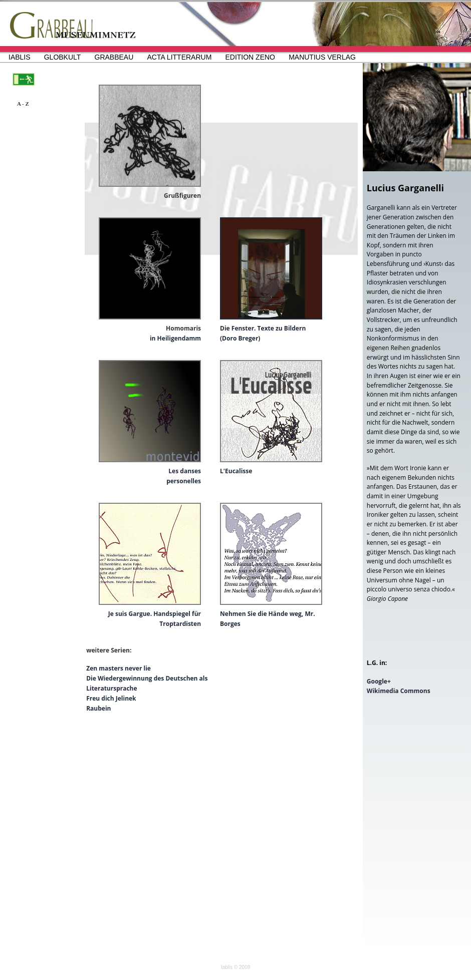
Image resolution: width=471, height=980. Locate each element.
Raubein (98, 708)
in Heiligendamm (175, 338)
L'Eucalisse (236, 471)
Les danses (185, 471)
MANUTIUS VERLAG (322, 57)
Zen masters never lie (119, 668)
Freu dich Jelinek (111, 698)
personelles (184, 481)
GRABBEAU (114, 57)
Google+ (379, 681)
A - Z (23, 104)
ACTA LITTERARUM (179, 57)
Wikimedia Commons (399, 691)
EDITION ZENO (250, 57)
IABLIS (20, 57)
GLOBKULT (63, 57)
